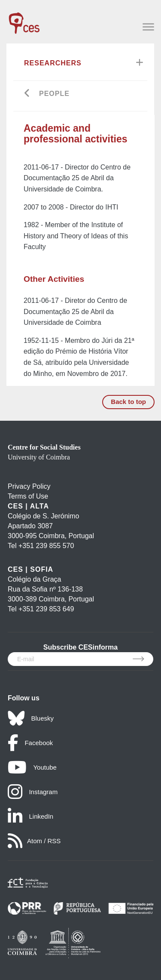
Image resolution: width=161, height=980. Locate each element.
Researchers (53, 63)
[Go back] (27, 94)
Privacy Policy (29, 486)
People (54, 94)
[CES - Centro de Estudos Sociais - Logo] (24, 19)
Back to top (128, 402)
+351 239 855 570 (46, 546)
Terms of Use (28, 496)
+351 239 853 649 (46, 609)
